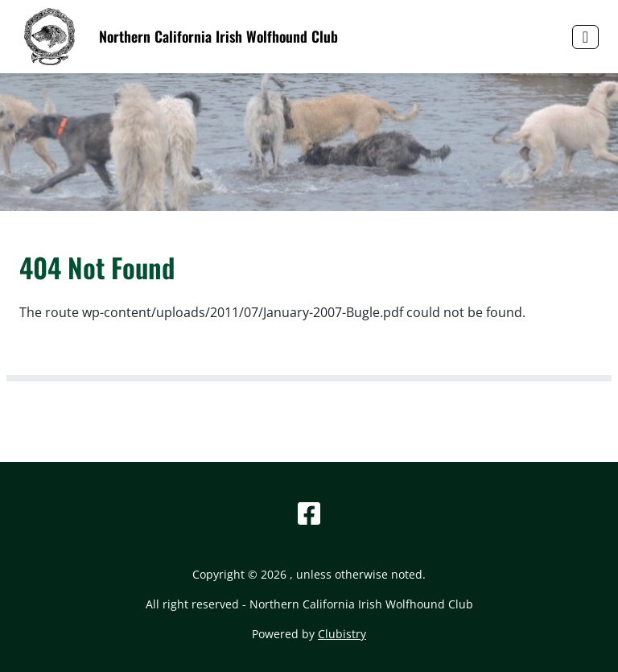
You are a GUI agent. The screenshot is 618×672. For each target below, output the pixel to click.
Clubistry (342, 634)
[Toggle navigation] (585, 37)
